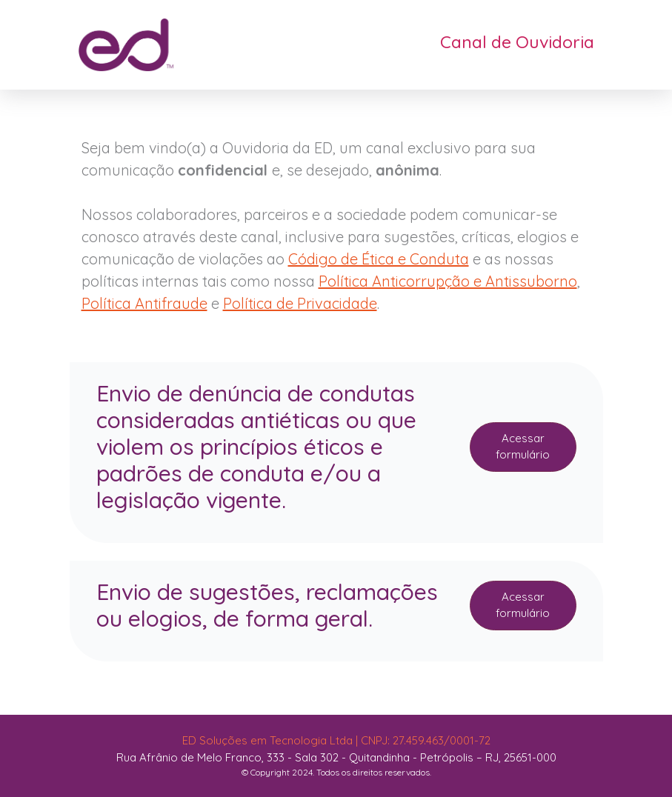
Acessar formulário (523, 447)
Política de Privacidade (300, 303)
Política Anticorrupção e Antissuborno (448, 281)
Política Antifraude (144, 303)
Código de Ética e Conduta (379, 259)
